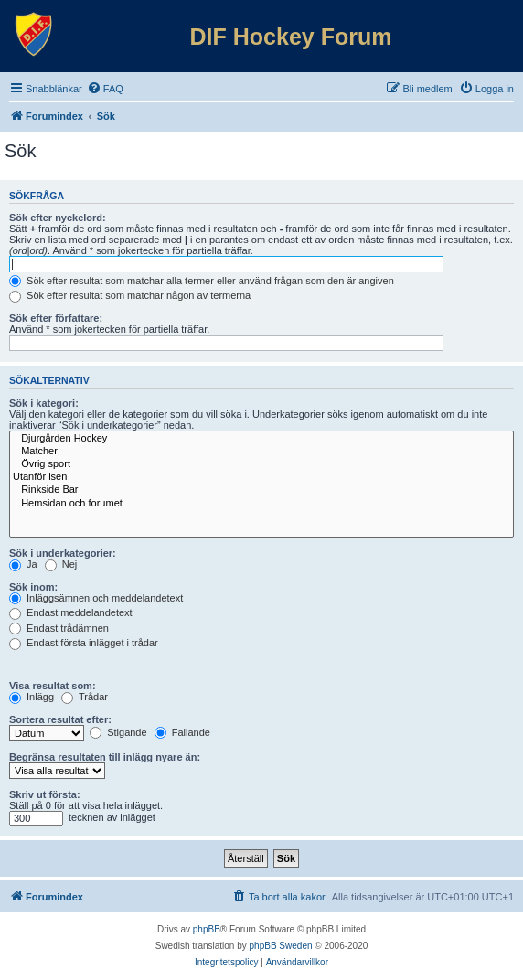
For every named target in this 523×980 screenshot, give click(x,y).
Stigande (118, 732)
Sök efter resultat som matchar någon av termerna (130, 295)
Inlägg (32, 697)
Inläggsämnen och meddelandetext (96, 598)
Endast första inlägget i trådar (84, 643)
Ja (23, 564)
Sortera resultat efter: (60, 719)
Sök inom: (33, 587)
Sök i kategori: (44, 403)
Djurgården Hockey (261, 439)
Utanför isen (261, 477)
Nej (61, 564)
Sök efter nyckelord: (58, 218)
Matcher (261, 452)
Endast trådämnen (59, 628)
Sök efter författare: (56, 318)
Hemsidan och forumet (261, 504)
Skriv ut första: (45, 794)
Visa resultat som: (53, 686)
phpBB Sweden (281, 946)
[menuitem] (105, 89)
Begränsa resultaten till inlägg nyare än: (105, 757)
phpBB (207, 929)
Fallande (182, 732)
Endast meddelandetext (71, 612)
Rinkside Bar (261, 490)
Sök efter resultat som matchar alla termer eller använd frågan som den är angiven (202, 281)
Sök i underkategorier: (63, 553)
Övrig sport (261, 464)
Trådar (85, 697)
